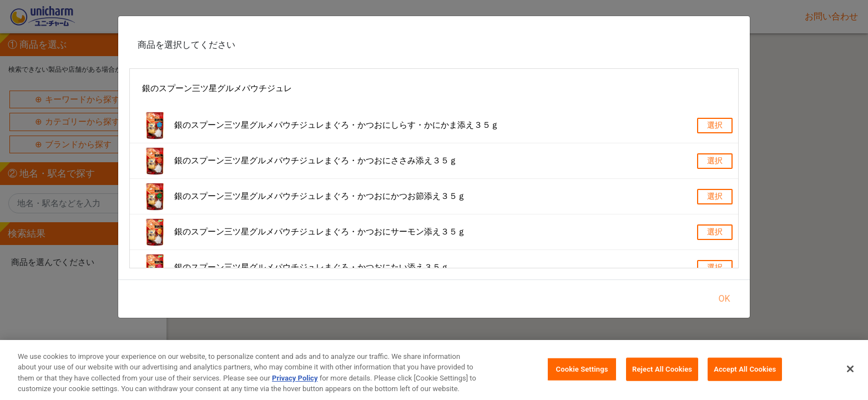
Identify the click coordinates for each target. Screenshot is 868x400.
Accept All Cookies (745, 369)
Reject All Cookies (662, 369)
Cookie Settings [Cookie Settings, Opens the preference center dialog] (582, 369)
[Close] (850, 369)
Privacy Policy (295, 378)
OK (724, 299)
